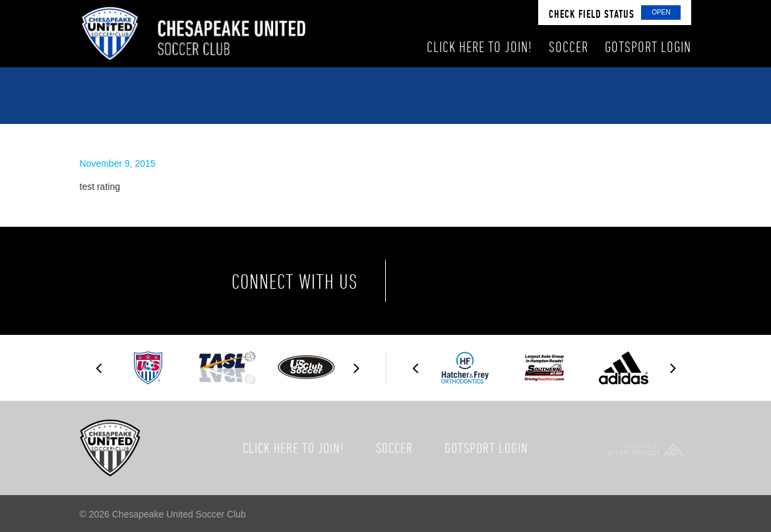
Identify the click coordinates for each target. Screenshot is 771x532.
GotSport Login (486, 448)
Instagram (545, 281)
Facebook (435, 281)
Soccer (394, 448)
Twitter (489, 281)
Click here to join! (293, 448)
